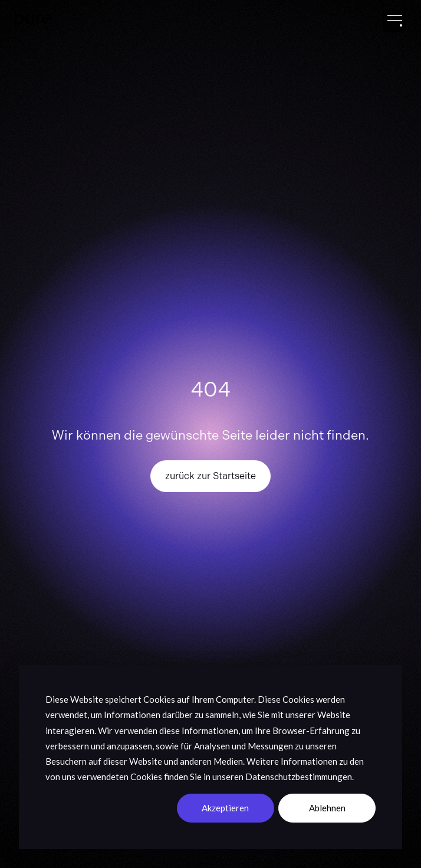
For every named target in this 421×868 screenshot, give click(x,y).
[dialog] (210, 757)
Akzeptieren (225, 808)
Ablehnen (327, 808)
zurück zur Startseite (210, 476)
